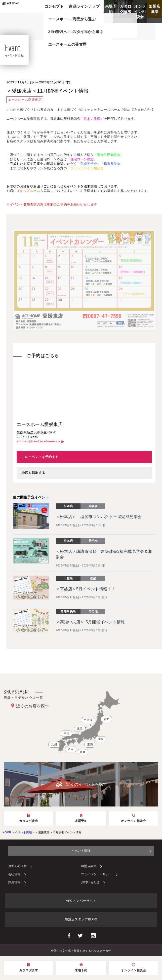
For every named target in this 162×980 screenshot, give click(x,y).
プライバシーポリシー (97, 874)
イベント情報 (81, 851)
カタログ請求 (126, 9)
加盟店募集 (155, 9)
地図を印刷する (33, 473)
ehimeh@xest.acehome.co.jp (40, 441)
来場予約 (111, 9)
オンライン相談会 (140, 12)
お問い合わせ (90, 882)
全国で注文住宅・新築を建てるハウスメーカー (81, 950)
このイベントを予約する (40, 457)
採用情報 (14, 882)
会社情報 (14, 874)
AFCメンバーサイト (81, 901)
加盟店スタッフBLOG (81, 919)
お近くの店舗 (18, 866)
